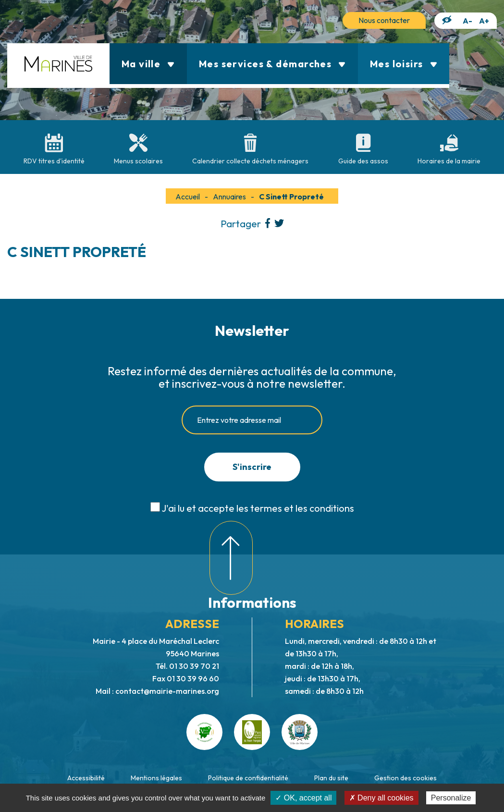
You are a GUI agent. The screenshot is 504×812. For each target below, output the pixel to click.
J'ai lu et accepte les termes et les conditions (258, 508)
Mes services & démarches (272, 64)
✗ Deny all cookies (381, 798)
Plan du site (331, 778)
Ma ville (148, 64)
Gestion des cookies (406, 778)
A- (467, 21)
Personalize (451, 798)
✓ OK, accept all (303, 798)
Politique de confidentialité (248, 778)
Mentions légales (156, 778)
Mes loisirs (404, 64)
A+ (484, 21)
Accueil (188, 197)
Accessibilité (86, 778)
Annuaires (229, 197)
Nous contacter (384, 20)
